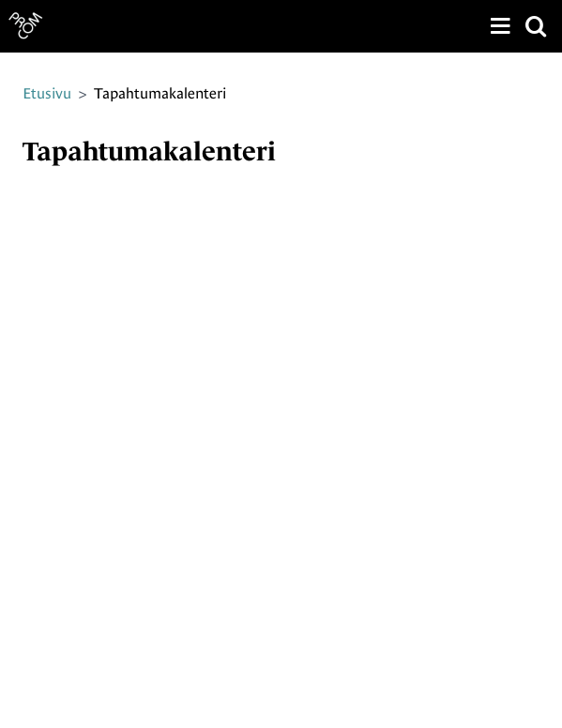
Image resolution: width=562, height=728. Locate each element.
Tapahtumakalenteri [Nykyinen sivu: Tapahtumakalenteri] (160, 93)
